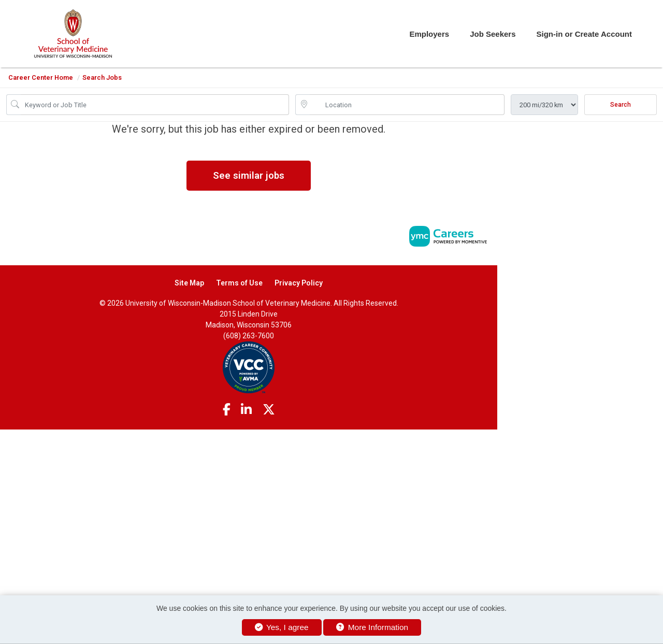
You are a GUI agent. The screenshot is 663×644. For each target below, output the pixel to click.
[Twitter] (269, 410)
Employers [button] (429, 34)
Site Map (189, 283)
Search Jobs (102, 77)
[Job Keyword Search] (155, 105)
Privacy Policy (299, 283)
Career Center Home (41, 77)
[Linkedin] (246, 410)
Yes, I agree (282, 627)
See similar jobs (249, 175)
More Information (372, 627)
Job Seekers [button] (493, 34)
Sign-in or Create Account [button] (584, 34)
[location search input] (407, 105)
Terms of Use (239, 283)
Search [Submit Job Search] (621, 105)
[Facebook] (227, 410)
